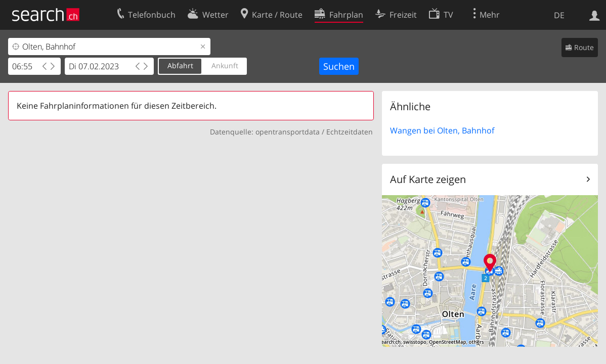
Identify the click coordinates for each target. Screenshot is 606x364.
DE (559, 15)
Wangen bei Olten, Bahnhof (442, 130)
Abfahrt (180, 65)
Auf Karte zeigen (428, 179)
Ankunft (225, 65)
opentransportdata (288, 132)
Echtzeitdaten (350, 132)
